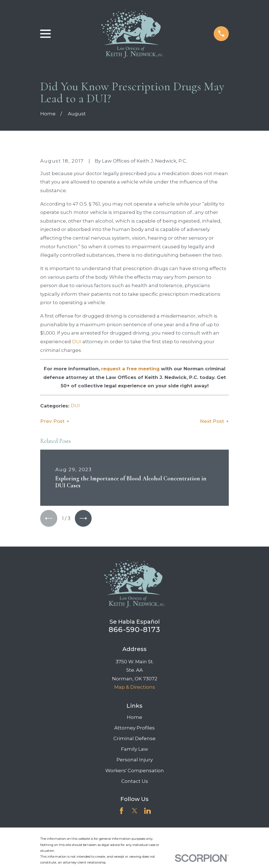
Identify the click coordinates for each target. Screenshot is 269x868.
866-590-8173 (134, 630)
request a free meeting (130, 369)
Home (134, 717)
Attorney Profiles (134, 728)
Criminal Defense (134, 739)
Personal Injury (135, 760)
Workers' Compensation (135, 771)
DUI (77, 342)
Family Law (134, 750)
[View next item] (84, 518)
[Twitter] (135, 811)
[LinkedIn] (147, 811)
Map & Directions (135, 687)
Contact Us (135, 781)
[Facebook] (122, 811)
